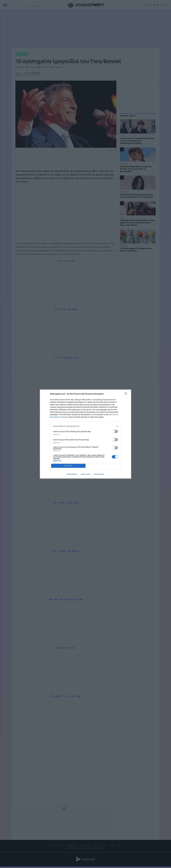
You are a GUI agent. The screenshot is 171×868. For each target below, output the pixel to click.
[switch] (115, 431)
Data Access (85, 474)
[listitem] (85, 426)
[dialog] (85, 434)
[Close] (127, 394)
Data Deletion (72, 474)
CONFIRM (68, 466)
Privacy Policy (99, 474)
